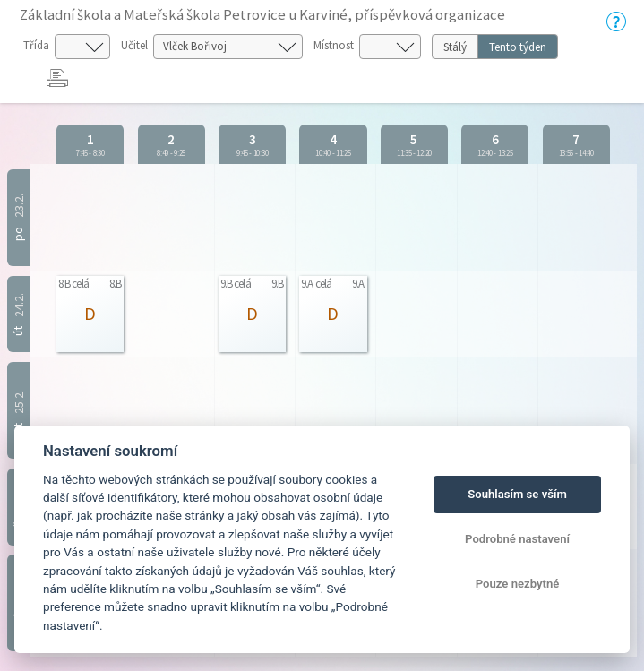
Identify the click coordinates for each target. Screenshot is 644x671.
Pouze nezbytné (518, 584)
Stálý (455, 47)
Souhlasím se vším (517, 494)
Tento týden (518, 47)
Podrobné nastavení (517, 539)
